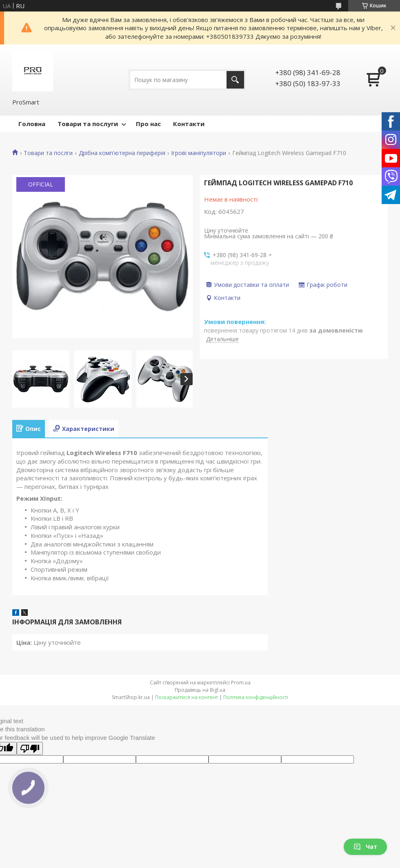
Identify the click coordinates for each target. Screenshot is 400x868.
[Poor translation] (30, 748)
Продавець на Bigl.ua (200, 690)
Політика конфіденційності (256, 697)
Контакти (189, 124)
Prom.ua (241, 683)
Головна (32, 124)
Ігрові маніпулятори (199, 153)
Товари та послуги (88, 124)
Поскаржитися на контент (187, 697)
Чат (365, 847)
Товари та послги (48, 153)
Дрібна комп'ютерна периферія (122, 153)
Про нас (148, 124)
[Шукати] (235, 80)
